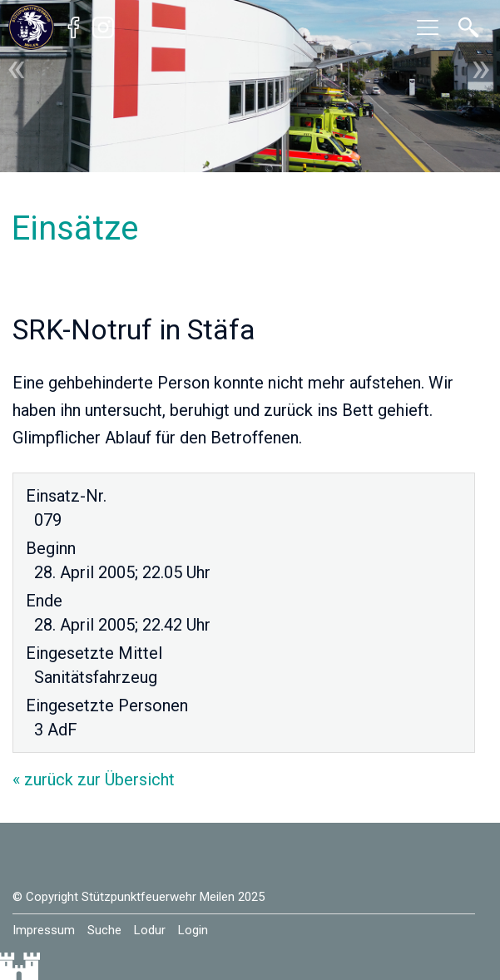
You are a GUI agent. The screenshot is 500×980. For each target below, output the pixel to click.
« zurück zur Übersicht (94, 780)
